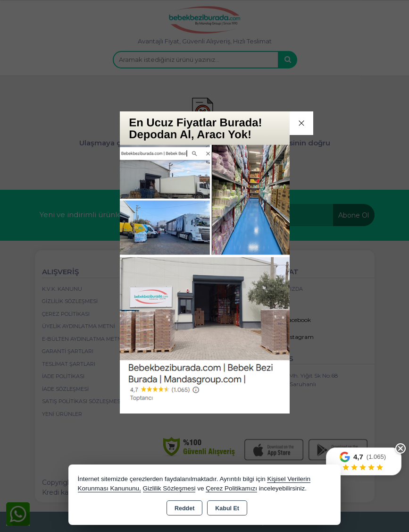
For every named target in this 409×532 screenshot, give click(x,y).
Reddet (184, 508)
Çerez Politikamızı (231, 488)
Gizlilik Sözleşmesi (169, 488)
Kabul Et (227, 508)
